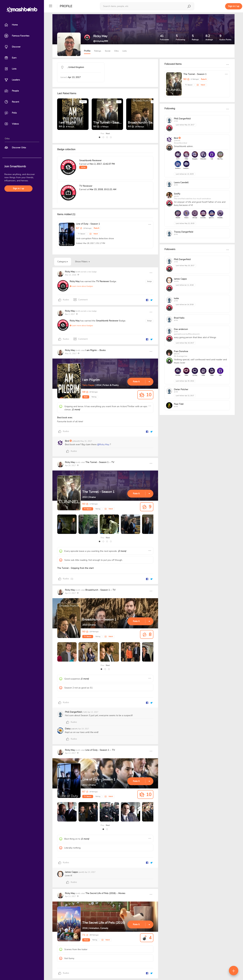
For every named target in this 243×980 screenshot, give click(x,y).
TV (119, 102)
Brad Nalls (179, 318)
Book (86, 397)
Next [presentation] (108, 134)
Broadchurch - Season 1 (145, 123)
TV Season (88, 509)
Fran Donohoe (181, 351)
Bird (67, 441)
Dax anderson (181, 329)
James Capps (72, 872)
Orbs (116, 51)
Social (108, 51)
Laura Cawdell (181, 182)
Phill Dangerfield (74, 712)
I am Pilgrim (67, 123)
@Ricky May (103, 444)
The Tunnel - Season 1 (109, 123)
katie (176, 298)
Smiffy (177, 194)
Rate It (96, 228)
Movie (86, 940)
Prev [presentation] (102, 134)
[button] (100, 137)
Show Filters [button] (82, 262)
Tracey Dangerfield (184, 232)
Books (83, 102)
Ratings (98, 51)
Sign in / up (18, 188)
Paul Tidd (179, 404)
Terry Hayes (88, 385)
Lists (125, 51)
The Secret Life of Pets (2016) (100, 893)
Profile (66, 6)
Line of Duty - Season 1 (88, 224)
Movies (122, 893)
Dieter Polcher (181, 389)
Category (63, 262)
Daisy (68, 729)
